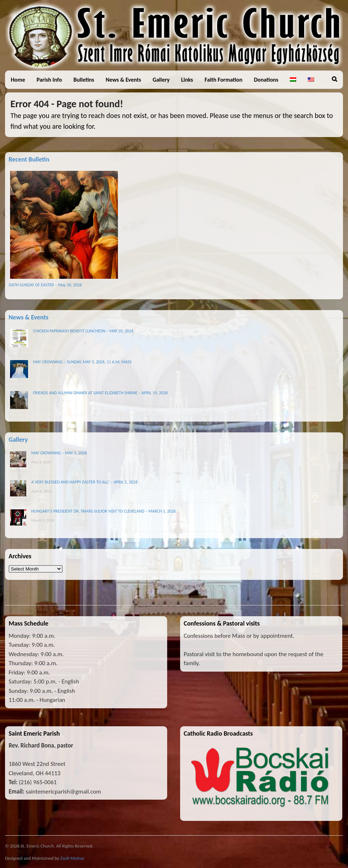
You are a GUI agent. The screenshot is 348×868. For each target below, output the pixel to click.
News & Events (123, 80)
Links (187, 80)
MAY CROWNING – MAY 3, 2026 (59, 453)
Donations (266, 80)
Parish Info (49, 80)
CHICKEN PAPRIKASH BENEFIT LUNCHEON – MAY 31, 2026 (83, 331)
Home (18, 80)
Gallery (161, 80)
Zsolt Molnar (72, 858)
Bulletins (84, 80)
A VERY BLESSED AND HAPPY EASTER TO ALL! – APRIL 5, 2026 (84, 482)
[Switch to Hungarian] (293, 80)
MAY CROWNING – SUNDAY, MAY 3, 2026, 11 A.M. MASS (82, 362)
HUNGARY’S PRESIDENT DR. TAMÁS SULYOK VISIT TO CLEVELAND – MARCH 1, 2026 (104, 511)
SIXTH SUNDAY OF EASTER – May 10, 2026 (45, 285)
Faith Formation (223, 80)
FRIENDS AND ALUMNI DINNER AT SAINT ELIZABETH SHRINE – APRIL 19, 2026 (100, 393)
